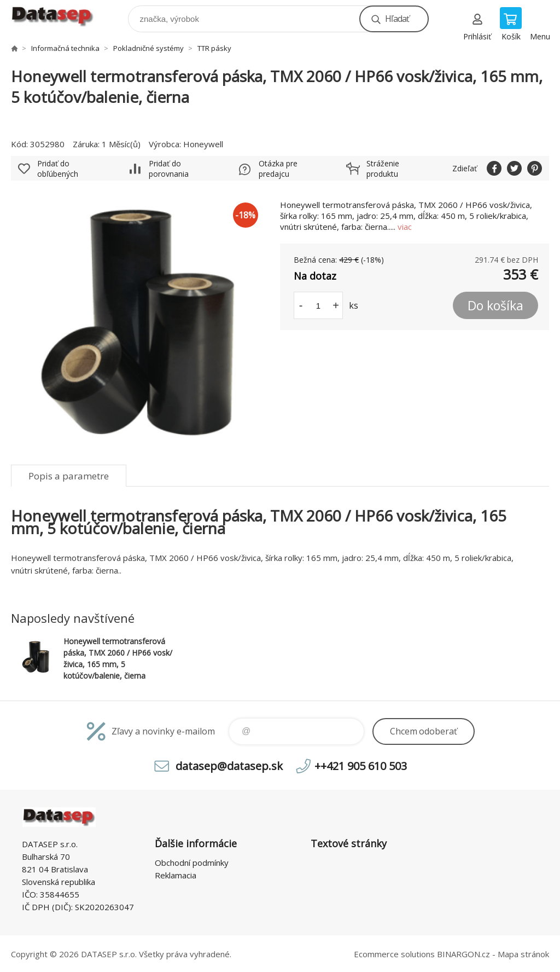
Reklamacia (176, 875)
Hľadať (397, 19)
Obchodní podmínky (192, 863)
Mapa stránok (523, 954)
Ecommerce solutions (394, 954)
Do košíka (495, 305)
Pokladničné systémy (148, 48)
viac (405, 227)
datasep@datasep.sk (229, 766)
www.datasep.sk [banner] (59, 16)
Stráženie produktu (383, 169)
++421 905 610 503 (361, 766)
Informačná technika (65, 48)
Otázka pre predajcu (278, 169)
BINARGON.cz (463, 954)
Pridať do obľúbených (58, 169)
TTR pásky (214, 48)
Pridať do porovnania (169, 169)
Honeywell (203, 144)
